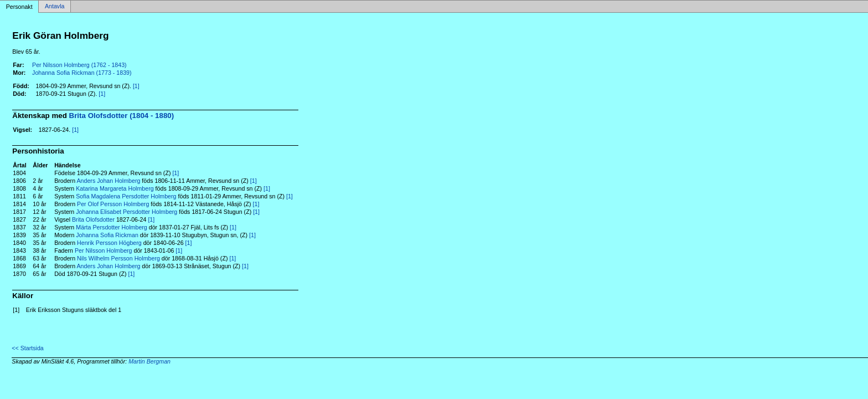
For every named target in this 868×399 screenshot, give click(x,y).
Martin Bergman (149, 361)
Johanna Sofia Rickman (107, 235)
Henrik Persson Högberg (109, 243)
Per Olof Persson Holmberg (113, 204)
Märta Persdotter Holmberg (112, 227)
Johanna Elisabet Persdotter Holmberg (126, 212)
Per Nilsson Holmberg (104, 250)
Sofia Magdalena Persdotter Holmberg (126, 196)
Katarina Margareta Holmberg (115, 188)
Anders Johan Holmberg (108, 181)
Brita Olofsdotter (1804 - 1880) (122, 116)
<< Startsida (27, 348)
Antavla (55, 7)
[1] (136, 86)
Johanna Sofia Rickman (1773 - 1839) (82, 73)
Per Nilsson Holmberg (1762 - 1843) (79, 65)
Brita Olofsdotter (93, 219)
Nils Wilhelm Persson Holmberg (118, 258)
